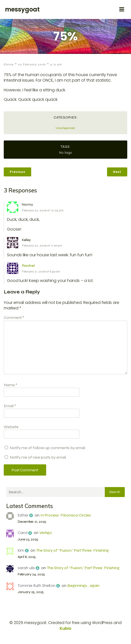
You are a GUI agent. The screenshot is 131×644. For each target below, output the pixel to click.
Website (11, 427)
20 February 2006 (32, 64)
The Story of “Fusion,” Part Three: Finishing (72, 550)
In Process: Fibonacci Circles (66, 515)
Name (10, 385)
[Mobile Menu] (122, 9)
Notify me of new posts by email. (38, 457)
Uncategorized (65, 128)
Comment (14, 318)
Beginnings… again (83, 585)
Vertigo (46, 533)
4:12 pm (56, 64)
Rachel (28, 266)
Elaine (9, 64)
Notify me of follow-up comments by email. (48, 448)
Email (10, 406)
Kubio (65, 628)
